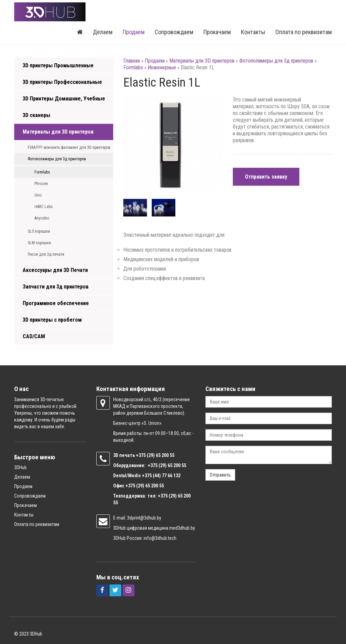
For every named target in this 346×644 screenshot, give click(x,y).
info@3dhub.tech (160, 538)
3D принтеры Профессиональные (62, 82)
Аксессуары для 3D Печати (55, 270)
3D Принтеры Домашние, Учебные (64, 99)
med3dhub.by (182, 528)
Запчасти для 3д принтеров (56, 287)
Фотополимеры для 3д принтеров (57, 159)
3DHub (20, 467)
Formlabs (42, 172)
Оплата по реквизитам (304, 32)
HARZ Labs (44, 207)
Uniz (38, 195)
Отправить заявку (266, 177)
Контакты (253, 32)
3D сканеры (36, 115)
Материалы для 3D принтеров (58, 132)
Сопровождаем (174, 32)
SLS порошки (39, 231)
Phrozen (41, 184)
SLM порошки (39, 243)
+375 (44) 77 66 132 (161, 476)
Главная (132, 61)
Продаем (134, 32)
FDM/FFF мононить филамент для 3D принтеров (69, 147)
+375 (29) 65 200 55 (145, 486)
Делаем (103, 32)
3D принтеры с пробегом (52, 320)
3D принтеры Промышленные (58, 65)
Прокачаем (217, 32)
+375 (141, 455)
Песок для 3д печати (46, 254)
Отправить (220, 475)
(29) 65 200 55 (160, 455)
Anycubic (42, 218)
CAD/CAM (34, 336)
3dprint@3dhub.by (144, 518)
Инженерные (162, 67)
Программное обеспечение (56, 303)
